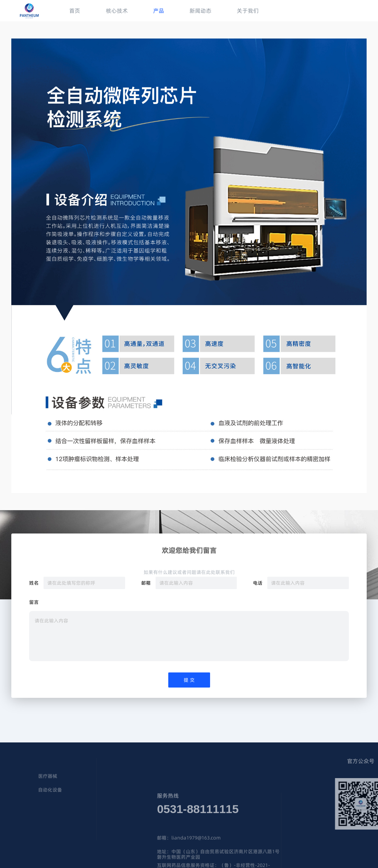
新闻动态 (200, 11)
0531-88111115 (198, 830)
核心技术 (117, 11)
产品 (159, 11)
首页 (75, 11)
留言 (34, 602)
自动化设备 (20, 790)
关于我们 (248, 11)
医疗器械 (17, 776)
